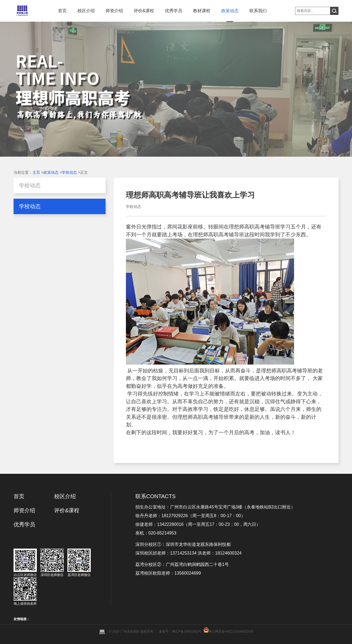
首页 (62, 11)
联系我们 (258, 11)
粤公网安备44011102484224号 (231, 632)
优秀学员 (174, 11)
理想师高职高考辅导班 (255, 227)
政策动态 (230, 11)
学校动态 (69, 172)
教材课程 (202, 11)
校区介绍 (86, 11)
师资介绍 (114, 11)
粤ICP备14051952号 (187, 632)
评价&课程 (144, 11)
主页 (36, 172)
